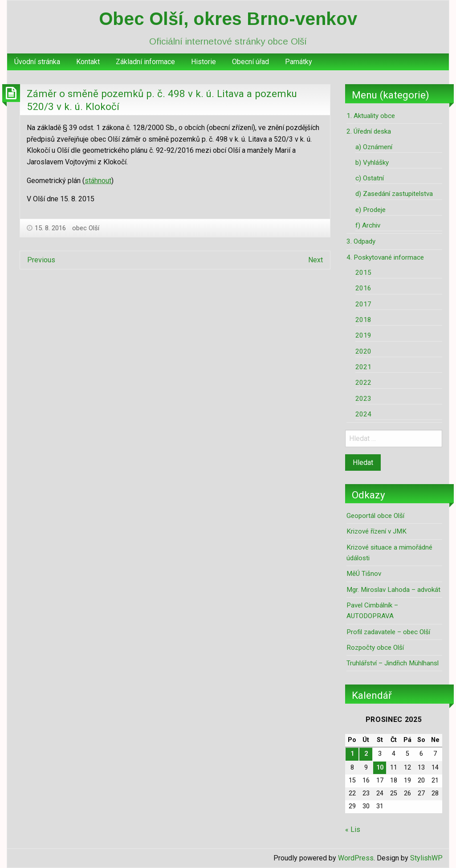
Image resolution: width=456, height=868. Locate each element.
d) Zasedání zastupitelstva (394, 194)
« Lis (353, 829)
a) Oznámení (374, 147)
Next (316, 260)
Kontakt (88, 62)
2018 (363, 320)
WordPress (356, 858)
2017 (363, 304)
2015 (363, 273)
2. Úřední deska (369, 131)
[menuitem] (37, 62)
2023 (363, 399)
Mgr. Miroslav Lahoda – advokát (393, 590)
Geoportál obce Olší (375, 516)
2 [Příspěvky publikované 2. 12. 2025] (366, 754)
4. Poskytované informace (385, 257)
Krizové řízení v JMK (377, 531)
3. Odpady (361, 241)
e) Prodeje (370, 210)
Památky (299, 62)
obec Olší (86, 228)
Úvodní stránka (37, 62)
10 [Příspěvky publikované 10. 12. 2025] (380, 768)
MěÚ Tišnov (364, 574)
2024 (363, 414)
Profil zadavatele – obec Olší (388, 632)
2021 (363, 367)
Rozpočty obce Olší (375, 648)
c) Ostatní (370, 178)
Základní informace (145, 62)
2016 (363, 288)
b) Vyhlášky (372, 163)
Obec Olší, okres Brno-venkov (228, 19)
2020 (363, 351)
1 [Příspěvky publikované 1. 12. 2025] (352, 754)
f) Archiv (368, 225)
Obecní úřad (250, 62)
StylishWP (426, 858)
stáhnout (98, 181)
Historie (204, 62)
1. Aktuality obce (371, 116)
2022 (363, 383)
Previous (41, 260)
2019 (363, 335)
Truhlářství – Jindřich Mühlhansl (393, 663)
